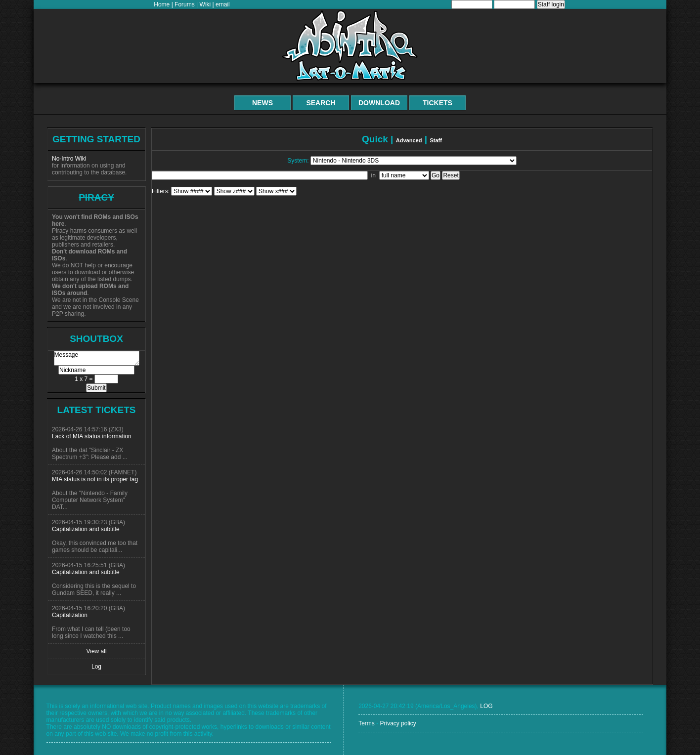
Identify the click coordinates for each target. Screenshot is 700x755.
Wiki (205, 4)
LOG (486, 706)
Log (96, 667)
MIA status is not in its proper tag (95, 479)
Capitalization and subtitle (86, 529)
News (262, 103)
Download (379, 103)
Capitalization (70, 615)
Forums (185, 4)
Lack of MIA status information (92, 436)
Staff (436, 140)
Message (97, 358)
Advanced (409, 140)
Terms (367, 723)
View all (96, 651)
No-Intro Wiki (69, 159)
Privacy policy (398, 723)
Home (162, 4)
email (223, 4)
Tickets (437, 103)
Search (321, 103)
